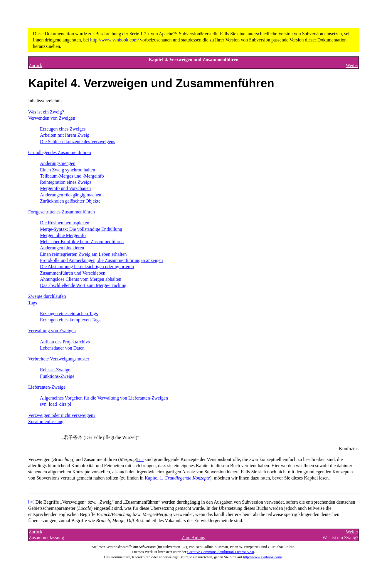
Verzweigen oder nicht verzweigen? (62, 415)
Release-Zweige (55, 370)
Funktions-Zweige (57, 376)
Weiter (352, 65)
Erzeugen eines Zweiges (63, 129)
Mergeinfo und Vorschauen (65, 188)
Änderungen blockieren (62, 248)
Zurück (36, 65)
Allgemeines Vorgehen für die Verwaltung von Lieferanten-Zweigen (104, 398)
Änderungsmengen (58, 163)
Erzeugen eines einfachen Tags (69, 314)
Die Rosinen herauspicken (65, 223)
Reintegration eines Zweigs (66, 182)
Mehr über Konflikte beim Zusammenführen (82, 242)
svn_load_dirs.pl (55, 404)
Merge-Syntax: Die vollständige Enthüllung (81, 229)
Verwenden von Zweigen (52, 118)
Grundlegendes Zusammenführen (60, 152)
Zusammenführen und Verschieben (73, 273)
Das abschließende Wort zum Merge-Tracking (83, 285)
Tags (33, 303)
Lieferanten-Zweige (47, 387)
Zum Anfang (193, 538)
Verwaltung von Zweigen (52, 331)
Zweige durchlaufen (47, 296)
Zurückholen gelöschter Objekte (70, 201)
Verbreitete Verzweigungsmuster (59, 359)
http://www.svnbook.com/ (115, 40)
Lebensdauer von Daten (62, 348)
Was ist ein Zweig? (46, 112)
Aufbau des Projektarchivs (65, 342)
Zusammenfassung (46, 421)
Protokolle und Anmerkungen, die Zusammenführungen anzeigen (101, 260)
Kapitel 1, (177, 478)
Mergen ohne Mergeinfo (63, 235)
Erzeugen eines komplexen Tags (70, 320)
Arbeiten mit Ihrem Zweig (65, 135)
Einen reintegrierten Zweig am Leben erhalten (83, 254)
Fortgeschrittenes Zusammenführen (62, 212)
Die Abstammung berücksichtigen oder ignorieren (87, 267)
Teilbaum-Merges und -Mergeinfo (72, 176)
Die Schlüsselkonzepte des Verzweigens (78, 142)
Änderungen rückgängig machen (71, 195)
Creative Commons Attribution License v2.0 (221, 552)
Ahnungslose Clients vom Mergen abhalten (81, 279)
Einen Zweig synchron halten (68, 170)
